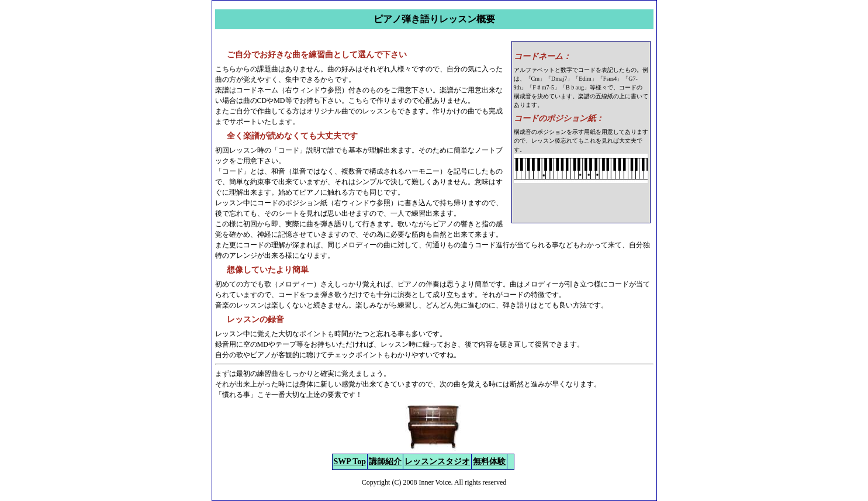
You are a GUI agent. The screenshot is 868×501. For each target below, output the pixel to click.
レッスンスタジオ (437, 462)
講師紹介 (385, 462)
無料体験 (489, 462)
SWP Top (350, 462)
